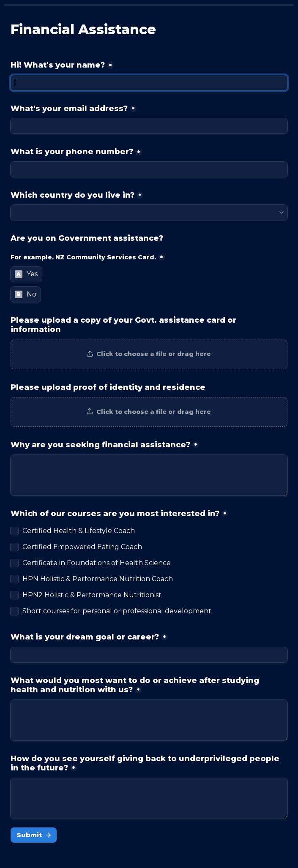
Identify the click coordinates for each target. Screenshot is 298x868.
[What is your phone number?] (149, 169)
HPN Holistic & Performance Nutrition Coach (98, 579)
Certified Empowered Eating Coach (82, 547)
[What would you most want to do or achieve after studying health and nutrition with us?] (149, 720)
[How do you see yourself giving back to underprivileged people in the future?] (149, 798)
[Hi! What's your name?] (149, 83)
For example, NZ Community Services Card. (83, 257)
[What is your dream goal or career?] (149, 655)
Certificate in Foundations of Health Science (97, 563)
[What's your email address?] (149, 126)
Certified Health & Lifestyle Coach (79, 531)
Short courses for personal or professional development (117, 611)
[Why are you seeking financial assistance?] (149, 475)
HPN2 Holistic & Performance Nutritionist (92, 595)
